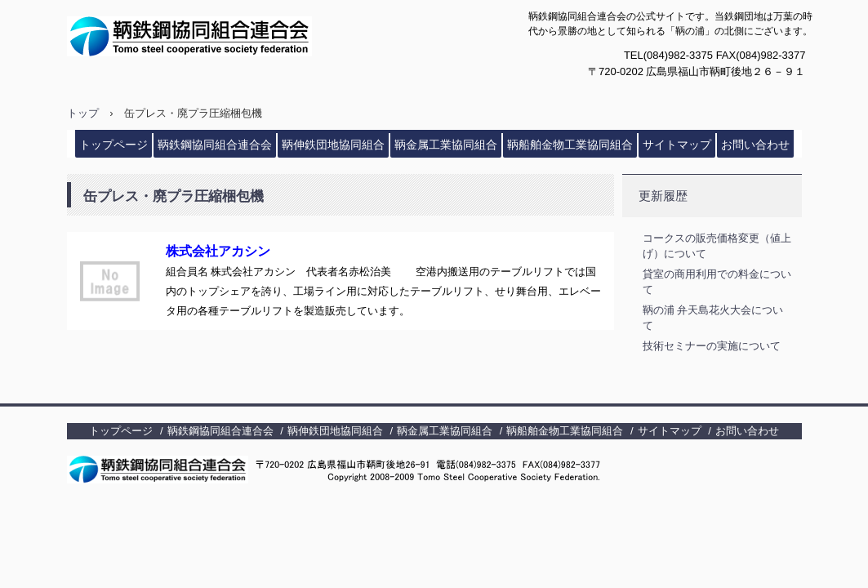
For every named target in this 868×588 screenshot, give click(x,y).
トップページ (114, 145)
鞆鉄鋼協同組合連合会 (227, 36)
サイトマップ (677, 145)
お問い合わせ (755, 145)
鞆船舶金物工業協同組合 (570, 145)
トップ (83, 113)
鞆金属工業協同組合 (446, 145)
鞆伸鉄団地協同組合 (333, 145)
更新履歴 (663, 196)
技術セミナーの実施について (712, 346)
